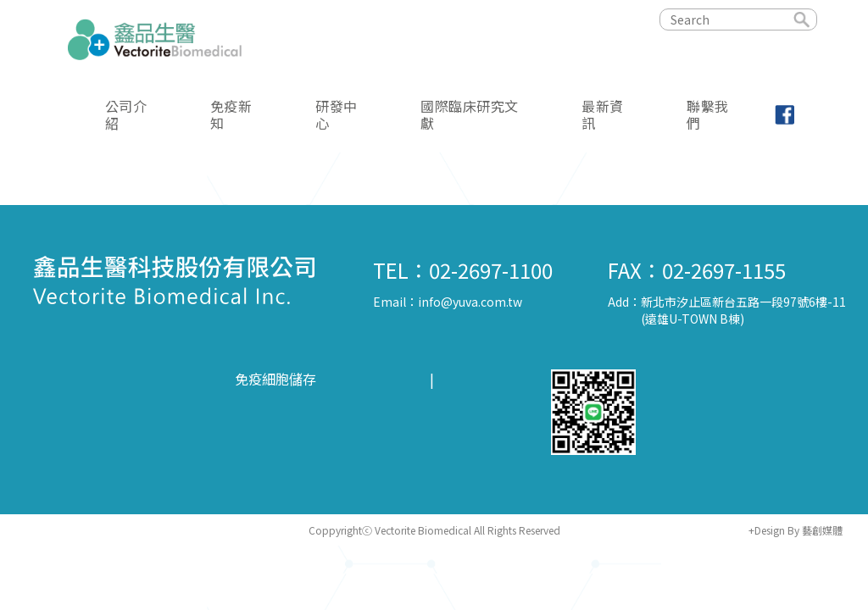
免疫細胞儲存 (275, 379)
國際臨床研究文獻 (470, 114)
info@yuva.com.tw (470, 302)
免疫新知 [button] (231, 114)
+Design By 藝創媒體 (796, 530)
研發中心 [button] (337, 114)
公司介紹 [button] (126, 114)
